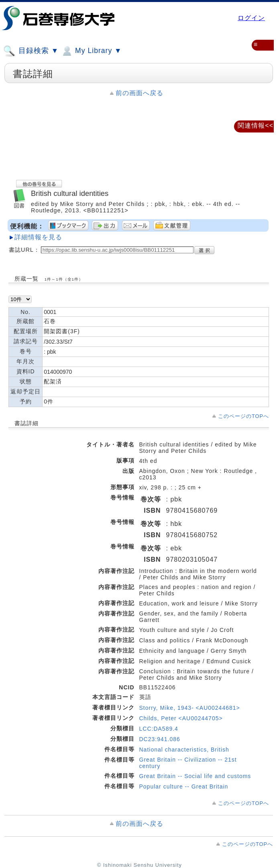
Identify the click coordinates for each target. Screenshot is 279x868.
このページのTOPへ (243, 416)
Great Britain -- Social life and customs (195, 776)
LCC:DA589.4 (159, 729)
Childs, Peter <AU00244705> (181, 718)
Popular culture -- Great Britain (184, 786)
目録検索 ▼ (31, 51)
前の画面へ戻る (139, 93)
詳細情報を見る (38, 237)
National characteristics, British (184, 750)
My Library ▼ (91, 51)
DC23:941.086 (160, 739)
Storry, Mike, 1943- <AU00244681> (190, 708)
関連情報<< (256, 125)
